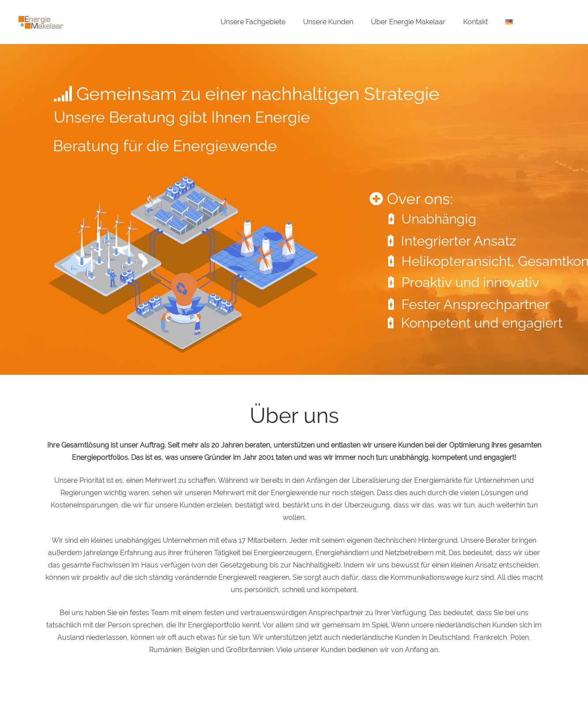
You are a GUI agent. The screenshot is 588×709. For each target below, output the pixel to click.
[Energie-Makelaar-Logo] (41, 22)
